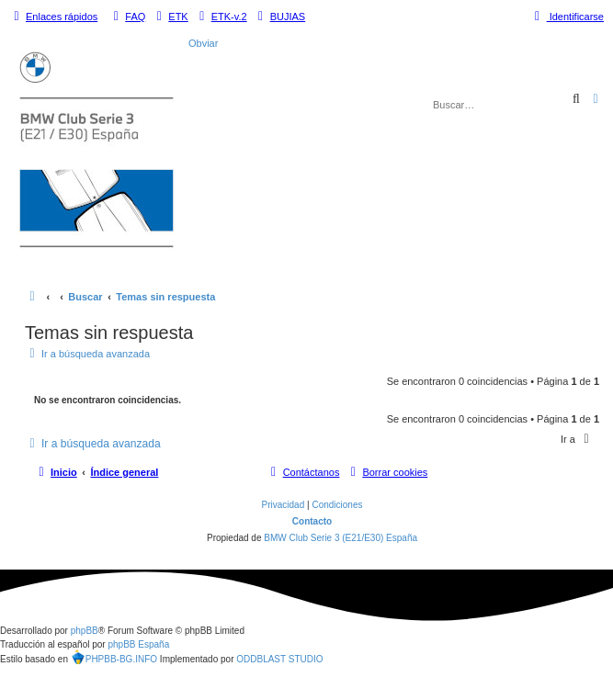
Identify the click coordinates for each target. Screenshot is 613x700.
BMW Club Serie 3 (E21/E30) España (341, 538)
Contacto (312, 521)
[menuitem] (127, 17)
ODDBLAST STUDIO (279, 659)
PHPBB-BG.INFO (114, 659)
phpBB (85, 631)
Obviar (203, 43)
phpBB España (138, 644)
